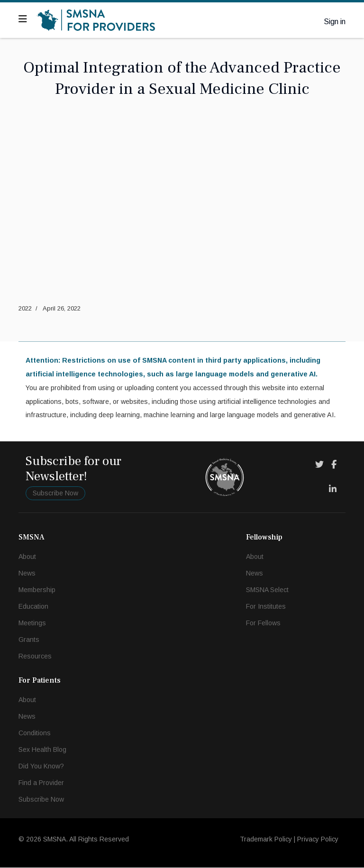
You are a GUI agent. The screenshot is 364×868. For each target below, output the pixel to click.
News (27, 574)
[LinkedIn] (333, 490)
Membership (37, 590)
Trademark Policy (266, 840)
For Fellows (263, 623)
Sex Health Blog (42, 750)
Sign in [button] (335, 22)
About (27, 557)
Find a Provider (41, 783)
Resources (35, 657)
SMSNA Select (267, 590)
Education (33, 607)
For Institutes (266, 607)
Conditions (35, 733)
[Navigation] (23, 19)
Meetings (32, 623)
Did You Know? (41, 767)
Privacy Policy (318, 840)
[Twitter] (319, 465)
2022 (25, 308)
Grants (29, 640)
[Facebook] (334, 465)
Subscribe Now (55, 493)
